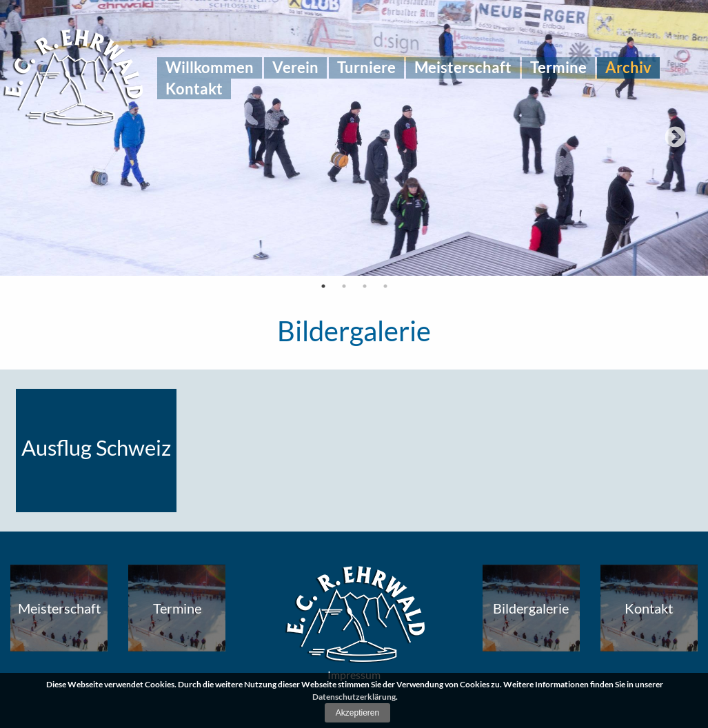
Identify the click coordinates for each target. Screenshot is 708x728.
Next (675, 138)
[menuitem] (210, 68)
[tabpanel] (354, 138)
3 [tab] (365, 286)
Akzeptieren (357, 713)
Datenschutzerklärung (354, 697)
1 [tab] (323, 286)
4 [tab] (385, 286)
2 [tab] (344, 286)
